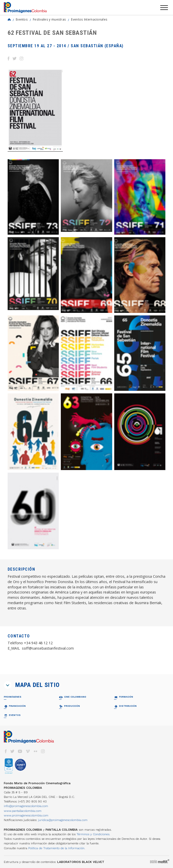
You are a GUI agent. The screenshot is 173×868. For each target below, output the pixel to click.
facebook (6, 751)
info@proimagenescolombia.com (26, 806)
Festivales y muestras (49, 19)
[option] (35, 110)
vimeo (28, 751)
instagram (43, 751)
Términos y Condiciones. (93, 834)
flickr (35, 751)
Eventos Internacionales (89, 19)
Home (9, 20)
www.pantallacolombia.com (23, 811)
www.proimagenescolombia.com (26, 815)
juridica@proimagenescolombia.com (63, 820)
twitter (12, 751)
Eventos (22, 19)
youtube (20, 751)
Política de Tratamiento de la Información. (57, 848)
